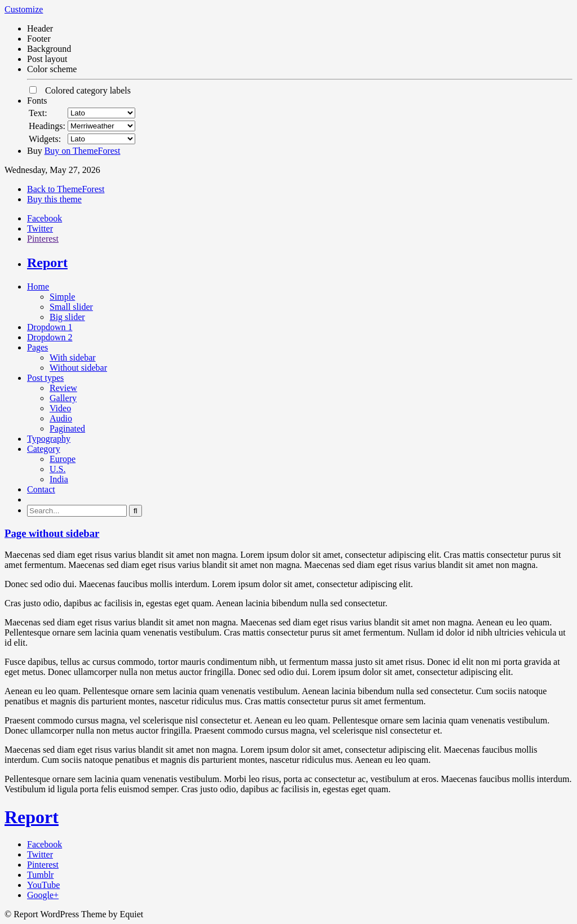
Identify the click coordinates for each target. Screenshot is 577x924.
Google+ (43, 895)
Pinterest (43, 239)
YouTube (43, 885)
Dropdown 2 (50, 337)
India (59, 479)
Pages (37, 347)
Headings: (47, 126)
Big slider (67, 317)
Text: (38, 113)
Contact (41, 489)
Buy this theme (54, 199)
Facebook (45, 218)
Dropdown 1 (50, 327)
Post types (45, 378)
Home (38, 286)
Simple (62, 297)
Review (63, 388)
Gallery (63, 398)
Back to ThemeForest (66, 189)
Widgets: (45, 139)
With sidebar (73, 357)
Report (47, 263)
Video (60, 408)
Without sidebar (78, 368)
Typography (49, 439)
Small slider (71, 307)
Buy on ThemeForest (83, 151)
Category (44, 449)
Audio (61, 418)
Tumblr (40, 875)
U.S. (57, 469)
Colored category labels (80, 90)
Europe (63, 459)
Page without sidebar (52, 533)
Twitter (40, 228)
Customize (24, 9)
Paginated (67, 428)
